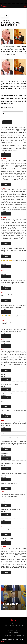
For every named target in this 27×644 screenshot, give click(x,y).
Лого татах (18, 637)
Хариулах (6, 155)
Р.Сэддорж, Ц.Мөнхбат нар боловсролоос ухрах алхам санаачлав (11, 604)
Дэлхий (6, 626)
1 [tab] (4, 579)
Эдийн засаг (17, 624)
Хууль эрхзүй (10, 624)
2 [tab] (7, 607)
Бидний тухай (10, 637)
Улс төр (3, 624)
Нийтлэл (21, 626)
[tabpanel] (13, 597)
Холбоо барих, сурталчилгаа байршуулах (13, 635)
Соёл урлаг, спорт (13, 626)
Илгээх (7, 122)
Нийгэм (24, 624)
